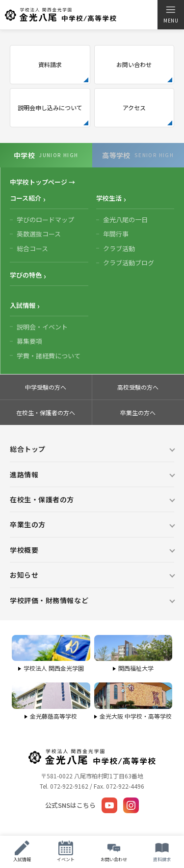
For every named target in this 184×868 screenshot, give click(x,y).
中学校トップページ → (42, 182)
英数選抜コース (39, 234)
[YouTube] (109, 805)
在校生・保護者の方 (42, 499)
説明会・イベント (42, 327)
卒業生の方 (28, 524)
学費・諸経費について (49, 356)
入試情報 (23, 305)
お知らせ (24, 575)
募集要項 (29, 341)
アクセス (134, 107)
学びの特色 (26, 275)
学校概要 (24, 550)
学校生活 (109, 198)
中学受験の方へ (46, 387)
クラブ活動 (119, 248)
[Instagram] (131, 805)
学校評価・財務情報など (49, 600)
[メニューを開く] (171, 15)
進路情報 (24, 474)
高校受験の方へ (138, 387)
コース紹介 (26, 198)
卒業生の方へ (138, 412)
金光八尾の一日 (125, 220)
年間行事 (116, 234)
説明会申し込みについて (50, 107)
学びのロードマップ (45, 220)
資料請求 (50, 64)
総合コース (32, 248)
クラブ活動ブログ (129, 263)
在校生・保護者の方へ (46, 412)
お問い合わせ (134, 64)
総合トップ (28, 449)
